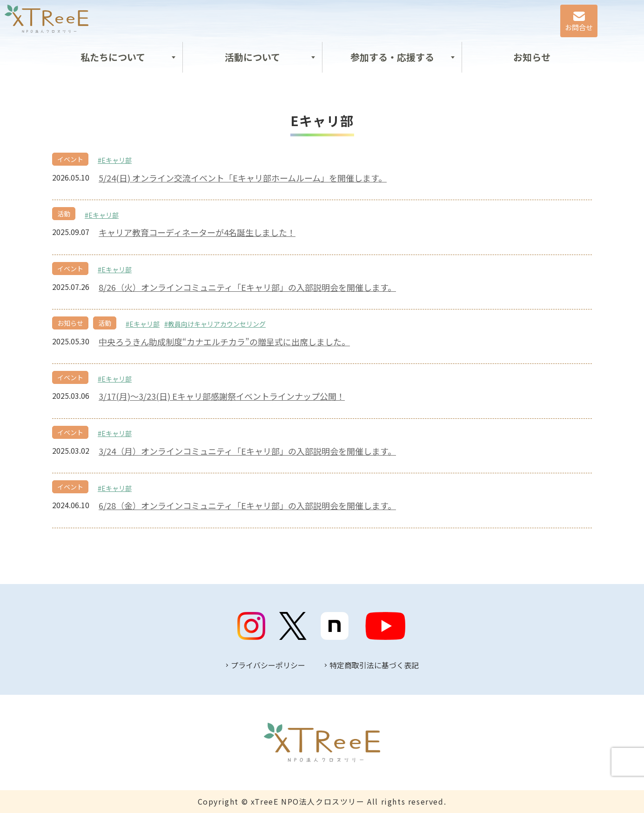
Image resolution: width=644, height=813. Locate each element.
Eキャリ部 (117, 160)
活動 (64, 214)
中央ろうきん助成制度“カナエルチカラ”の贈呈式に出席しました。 (224, 342)
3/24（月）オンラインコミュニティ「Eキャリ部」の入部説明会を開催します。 (247, 451)
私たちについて (113, 57)
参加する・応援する (392, 57)
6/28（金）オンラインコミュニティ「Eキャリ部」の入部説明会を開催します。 (247, 506)
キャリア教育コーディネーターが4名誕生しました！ (197, 232)
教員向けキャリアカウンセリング (217, 324)
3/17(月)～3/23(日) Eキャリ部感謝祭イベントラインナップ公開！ (222, 396)
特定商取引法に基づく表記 (374, 665)
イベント (70, 159)
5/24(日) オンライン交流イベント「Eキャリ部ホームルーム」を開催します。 (243, 178)
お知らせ (532, 57)
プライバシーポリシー (268, 665)
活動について (252, 57)
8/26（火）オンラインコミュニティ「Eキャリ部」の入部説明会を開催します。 (247, 287)
